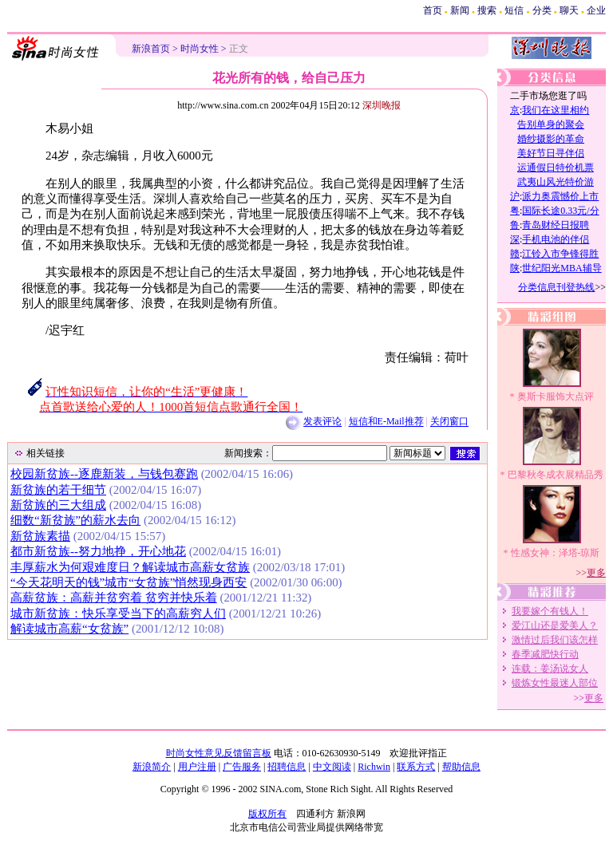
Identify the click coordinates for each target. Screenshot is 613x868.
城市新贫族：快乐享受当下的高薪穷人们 (118, 614)
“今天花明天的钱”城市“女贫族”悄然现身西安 (129, 582)
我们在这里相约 (556, 110)
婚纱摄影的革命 (551, 139)
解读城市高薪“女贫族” (69, 629)
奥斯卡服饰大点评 (556, 397)
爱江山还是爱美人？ (555, 625)
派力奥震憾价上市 (560, 196)
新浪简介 (152, 767)
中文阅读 (332, 767)
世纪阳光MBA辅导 (562, 268)
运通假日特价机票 (556, 168)
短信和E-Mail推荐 (386, 422)
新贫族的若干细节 (58, 490)
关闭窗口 (449, 422)
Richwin (374, 767)
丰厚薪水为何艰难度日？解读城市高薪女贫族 (130, 567)
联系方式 (416, 767)
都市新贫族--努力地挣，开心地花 (98, 551)
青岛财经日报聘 (556, 225)
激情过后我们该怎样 (555, 640)
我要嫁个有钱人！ (550, 611)
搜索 (487, 10)
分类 (542, 10)
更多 (596, 573)
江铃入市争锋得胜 (560, 254)
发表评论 (322, 422)
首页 (433, 10)
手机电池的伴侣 (556, 239)
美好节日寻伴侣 (551, 153)
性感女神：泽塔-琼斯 (556, 553)
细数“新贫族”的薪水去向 (75, 520)
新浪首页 (151, 49)
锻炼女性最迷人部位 (555, 683)
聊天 (569, 10)
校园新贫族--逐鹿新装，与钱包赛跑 (104, 474)
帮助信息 (461, 767)
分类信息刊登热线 (556, 287)
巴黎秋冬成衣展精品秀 (556, 475)
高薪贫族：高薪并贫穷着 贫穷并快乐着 (114, 598)
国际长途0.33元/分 (560, 211)
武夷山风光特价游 (556, 182)
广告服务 (242, 767)
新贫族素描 (40, 536)
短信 (514, 10)
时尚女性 (200, 49)
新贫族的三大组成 (58, 505)
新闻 (460, 10)
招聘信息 (287, 767)
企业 (596, 10)
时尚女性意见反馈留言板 (219, 753)
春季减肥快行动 (545, 654)
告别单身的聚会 (551, 124)
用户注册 (197, 767)
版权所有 (267, 814)
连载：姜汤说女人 (550, 669)
